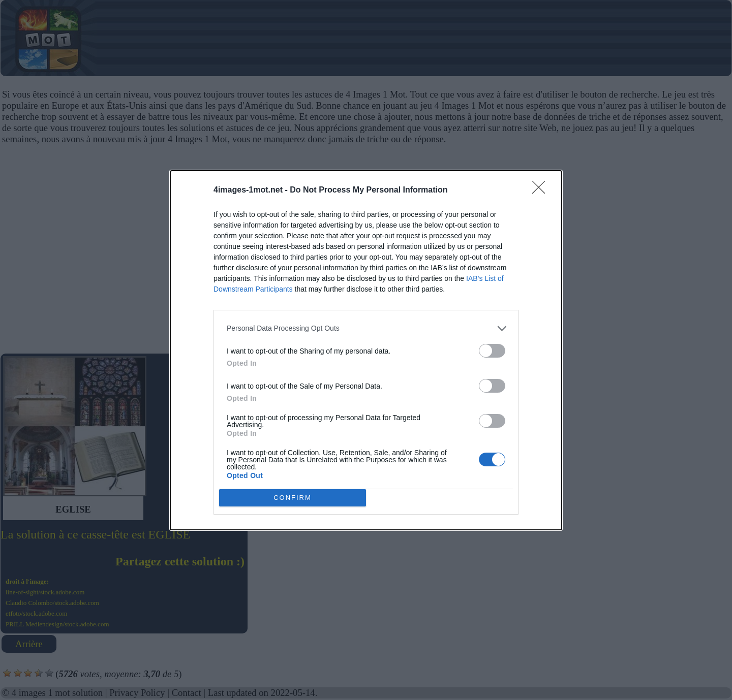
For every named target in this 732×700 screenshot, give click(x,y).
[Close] (542, 190)
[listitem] (366, 328)
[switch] (492, 351)
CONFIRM (293, 498)
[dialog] (366, 350)
